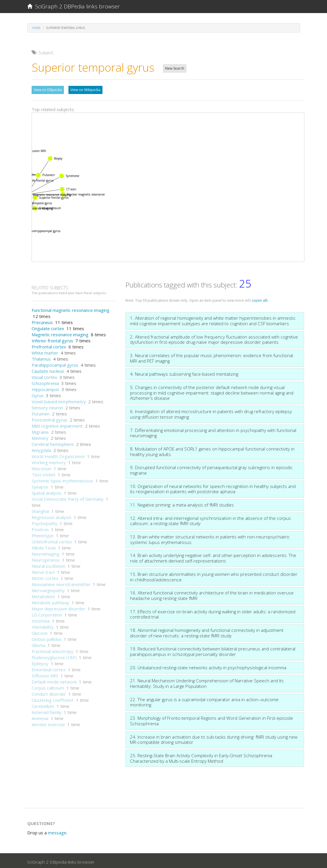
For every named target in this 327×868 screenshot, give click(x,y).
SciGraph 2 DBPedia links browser (74, 6)
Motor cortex (45, 577)
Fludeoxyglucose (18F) (54, 656)
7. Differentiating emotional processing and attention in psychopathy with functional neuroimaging (213, 432)
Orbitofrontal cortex (52, 540)
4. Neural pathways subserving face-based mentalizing (184, 372)
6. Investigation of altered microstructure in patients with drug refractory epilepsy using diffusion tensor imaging (211, 413)
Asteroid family (47, 711)
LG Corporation (47, 613)
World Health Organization (58, 455)
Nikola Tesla (44, 546)
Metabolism (43, 595)
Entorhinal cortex (49, 668)
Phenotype (43, 534)
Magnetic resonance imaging (60, 333)
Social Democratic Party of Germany (68, 498)
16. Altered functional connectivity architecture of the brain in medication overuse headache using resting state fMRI (212, 594)
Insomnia (41, 619)
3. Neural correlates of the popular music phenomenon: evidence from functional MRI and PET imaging (212, 357)
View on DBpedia (48, 90)
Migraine (40, 431)
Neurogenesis (46, 558)
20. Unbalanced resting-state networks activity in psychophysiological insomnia (208, 666)
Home (36, 28)
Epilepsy (40, 662)
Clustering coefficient (53, 699)
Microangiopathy (48, 589)
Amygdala (41, 449)
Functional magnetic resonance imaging (71, 309)
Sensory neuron (47, 406)
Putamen (41, 412)
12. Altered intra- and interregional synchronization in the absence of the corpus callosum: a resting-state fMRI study (211, 519)
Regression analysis (52, 516)
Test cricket (44, 473)
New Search (175, 68)
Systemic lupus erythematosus (62, 479)
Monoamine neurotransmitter (61, 583)
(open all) (260, 299)
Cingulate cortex (48, 327)
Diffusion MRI (45, 674)
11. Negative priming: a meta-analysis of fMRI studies (182, 503)
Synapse (40, 485)
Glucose (40, 632)
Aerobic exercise (48, 723)
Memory (40, 437)
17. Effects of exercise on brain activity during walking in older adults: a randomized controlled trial (213, 613)
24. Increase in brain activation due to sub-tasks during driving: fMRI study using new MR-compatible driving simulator (214, 738)
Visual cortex (44, 376)
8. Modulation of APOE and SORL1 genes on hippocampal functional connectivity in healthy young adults (212, 450)
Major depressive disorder (58, 607)
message (57, 831)
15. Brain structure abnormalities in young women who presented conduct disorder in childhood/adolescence (214, 575)
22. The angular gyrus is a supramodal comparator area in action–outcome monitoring (204, 701)
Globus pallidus (47, 638)
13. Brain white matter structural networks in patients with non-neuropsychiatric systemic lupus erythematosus (210, 538)
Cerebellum (43, 705)
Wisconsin (41, 467)
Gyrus (38, 394)
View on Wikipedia (85, 90)
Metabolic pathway (50, 601)
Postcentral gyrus (49, 418)
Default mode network (54, 680)
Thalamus (41, 357)
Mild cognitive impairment (57, 424)
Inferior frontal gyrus (52, 339)
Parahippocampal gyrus (55, 364)
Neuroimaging (46, 552)
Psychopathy (45, 522)
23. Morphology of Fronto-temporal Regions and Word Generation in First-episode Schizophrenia (212, 719)
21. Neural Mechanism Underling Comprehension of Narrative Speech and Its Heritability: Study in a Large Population (207, 682)
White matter (45, 351)
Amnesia (40, 717)
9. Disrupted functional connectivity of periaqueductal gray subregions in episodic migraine (211, 469)
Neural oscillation (48, 565)
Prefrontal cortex (49, 345)
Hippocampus (45, 388)
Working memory (49, 461)
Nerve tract (43, 571)
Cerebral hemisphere (53, 443)
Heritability (43, 625)
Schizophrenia (45, 382)
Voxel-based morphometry (59, 400)
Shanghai (40, 510)
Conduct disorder (49, 692)
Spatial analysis (47, 491)
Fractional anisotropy (53, 650)
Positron (40, 528)
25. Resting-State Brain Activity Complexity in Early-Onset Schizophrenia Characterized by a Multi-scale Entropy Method (201, 757)
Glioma (38, 644)
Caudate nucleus (48, 370)
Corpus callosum (48, 686)
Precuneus (42, 321)
